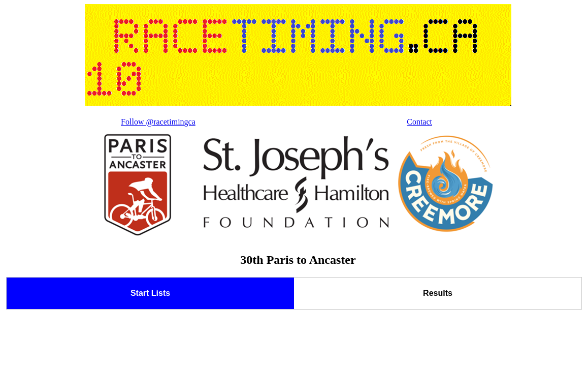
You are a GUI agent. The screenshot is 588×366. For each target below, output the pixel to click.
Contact (419, 122)
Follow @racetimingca (158, 122)
